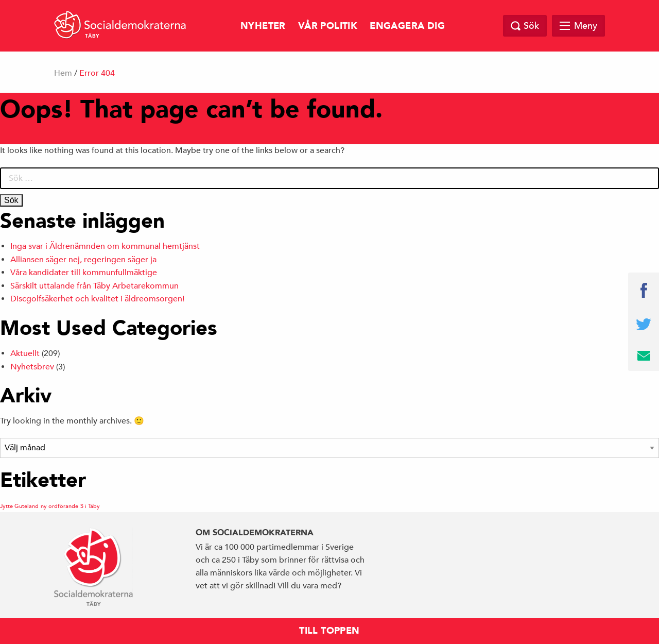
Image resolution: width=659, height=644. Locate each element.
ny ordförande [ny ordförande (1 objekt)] (59, 506)
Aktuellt (25, 353)
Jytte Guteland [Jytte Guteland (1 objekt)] (19, 506)
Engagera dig (407, 26)
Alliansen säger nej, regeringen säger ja (83, 260)
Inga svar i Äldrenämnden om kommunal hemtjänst (105, 246)
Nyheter (263, 26)
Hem (63, 73)
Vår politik (328, 26)
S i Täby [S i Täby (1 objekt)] (90, 506)
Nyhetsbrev (32, 367)
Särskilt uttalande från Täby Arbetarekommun (94, 286)
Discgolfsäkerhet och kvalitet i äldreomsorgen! (97, 299)
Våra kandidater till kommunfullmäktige (84, 273)
